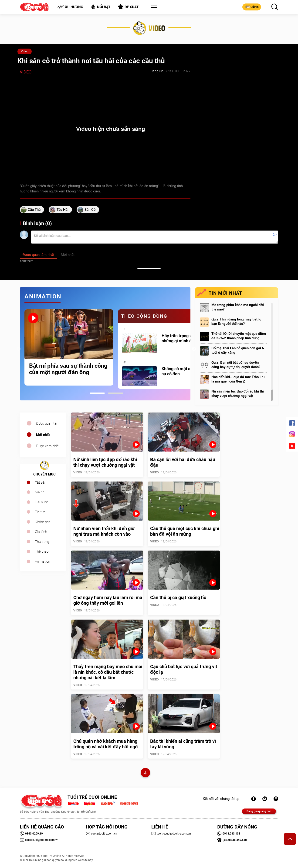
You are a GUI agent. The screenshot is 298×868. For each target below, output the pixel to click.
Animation (42, 561)
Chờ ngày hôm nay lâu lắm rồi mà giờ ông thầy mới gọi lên (108, 600)
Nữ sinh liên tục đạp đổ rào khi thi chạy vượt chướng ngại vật (238, 394)
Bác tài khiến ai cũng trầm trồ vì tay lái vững (183, 744)
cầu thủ (34, 210)
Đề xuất (128, 7)
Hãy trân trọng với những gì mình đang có (183, 338)
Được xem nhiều (48, 446)
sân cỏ (90, 210)
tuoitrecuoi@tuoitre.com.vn (171, 834)
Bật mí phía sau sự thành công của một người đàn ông (68, 369)
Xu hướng (70, 7)
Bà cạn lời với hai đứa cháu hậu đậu (183, 462)
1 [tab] (97, 393)
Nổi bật (100, 7)
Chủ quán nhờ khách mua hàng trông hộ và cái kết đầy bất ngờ (106, 744)
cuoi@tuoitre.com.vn (101, 834)
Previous (19, 349)
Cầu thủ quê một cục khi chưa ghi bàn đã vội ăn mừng (185, 531)
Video (25, 51)
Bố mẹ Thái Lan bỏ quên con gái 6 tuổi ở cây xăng (238, 350)
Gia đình (41, 532)
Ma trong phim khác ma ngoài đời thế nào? (238, 307)
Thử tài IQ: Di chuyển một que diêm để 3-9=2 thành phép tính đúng (239, 336)
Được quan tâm (48, 423)
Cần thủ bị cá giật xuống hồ (178, 597)
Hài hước (42, 502)
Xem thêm (27, 261)
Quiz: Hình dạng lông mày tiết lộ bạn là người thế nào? (236, 322)
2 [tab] (116, 393)
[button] (153, 8)
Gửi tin (252, 7)
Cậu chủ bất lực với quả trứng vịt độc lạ (184, 669)
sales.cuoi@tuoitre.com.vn (39, 840)
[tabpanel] (69, 347)
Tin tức (40, 512)
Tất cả (40, 482)
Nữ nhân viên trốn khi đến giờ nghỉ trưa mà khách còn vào (104, 531)
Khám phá (43, 522)
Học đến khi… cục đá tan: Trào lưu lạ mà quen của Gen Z (238, 379)
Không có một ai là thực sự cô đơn (183, 371)
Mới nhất (43, 435)
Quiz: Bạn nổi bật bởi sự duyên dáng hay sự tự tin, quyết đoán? (236, 365)
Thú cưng (42, 542)
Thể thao (42, 551)
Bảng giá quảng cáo (259, 811)
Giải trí (40, 492)
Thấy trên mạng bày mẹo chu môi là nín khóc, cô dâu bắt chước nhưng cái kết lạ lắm (108, 672)
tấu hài (63, 210)
